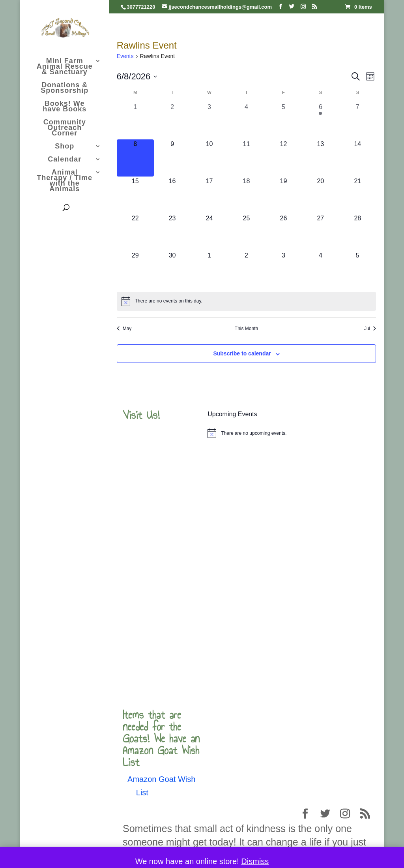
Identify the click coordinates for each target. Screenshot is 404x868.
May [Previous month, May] (124, 329)
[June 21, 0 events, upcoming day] (357, 195)
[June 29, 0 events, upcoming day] (135, 269)
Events (125, 56)
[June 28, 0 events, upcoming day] (357, 232)
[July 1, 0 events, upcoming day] (209, 269)
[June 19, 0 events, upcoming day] (283, 195)
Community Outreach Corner (65, 128)
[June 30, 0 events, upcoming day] (172, 269)
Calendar (65, 160)
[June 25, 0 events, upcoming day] (247, 232)
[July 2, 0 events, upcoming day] (247, 269)
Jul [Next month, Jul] (370, 329)
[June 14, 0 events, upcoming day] (357, 158)
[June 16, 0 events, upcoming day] (172, 195)
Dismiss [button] (255, 861)
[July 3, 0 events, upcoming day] (283, 269)
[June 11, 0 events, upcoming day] (247, 158)
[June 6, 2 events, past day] (320, 121)
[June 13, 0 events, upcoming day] (320, 158)
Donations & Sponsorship (65, 88)
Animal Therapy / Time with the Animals (65, 181)
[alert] (247, 301)
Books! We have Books (65, 107)
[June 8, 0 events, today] (135, 158)
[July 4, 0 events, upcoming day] (320, 269)
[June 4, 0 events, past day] (247, 121)
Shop (65, 147)
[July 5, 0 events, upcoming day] (357, 269)
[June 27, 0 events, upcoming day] (320, 232)
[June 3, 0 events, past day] (209, 121)
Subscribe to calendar (242, 353)
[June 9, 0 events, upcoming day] (172, 158)
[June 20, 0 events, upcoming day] (320, 195)
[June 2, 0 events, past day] (172, 121)
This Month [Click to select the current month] (246, 329)
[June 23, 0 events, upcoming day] (172, 232)
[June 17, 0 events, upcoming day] (209, 195)
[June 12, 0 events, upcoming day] (283, 158)
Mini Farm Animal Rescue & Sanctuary (65, 67)
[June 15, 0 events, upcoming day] (135, 195)
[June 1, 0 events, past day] (135, 121)
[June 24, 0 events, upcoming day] (209, 232)
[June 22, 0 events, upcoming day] (135, 232)
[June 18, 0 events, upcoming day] (247, 195)
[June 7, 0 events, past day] (357, 121)
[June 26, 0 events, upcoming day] (283, 232)
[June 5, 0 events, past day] (283, 121)
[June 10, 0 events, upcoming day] (209, 158)
